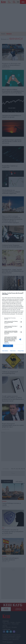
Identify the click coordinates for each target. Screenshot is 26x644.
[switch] (21, 322)
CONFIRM (8, 346)
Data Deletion (5, 351)
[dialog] (13, 322)
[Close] (23, 293)
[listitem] (13, 318)
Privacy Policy (21, 351)
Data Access (13, 351)
